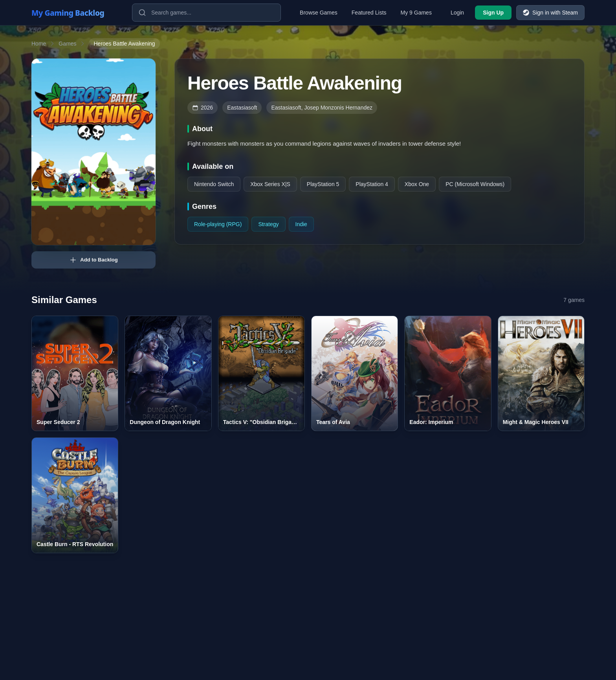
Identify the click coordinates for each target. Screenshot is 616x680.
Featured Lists (369, 13)
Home (39, 44)
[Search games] (206, 13)
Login (457, 13)
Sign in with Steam (550, 13)
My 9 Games (416, 13)
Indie (301, 224)
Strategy (268, 224)
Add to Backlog (93, 260)
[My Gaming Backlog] (75, 13)
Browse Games (319, 13)
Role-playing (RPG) (218, 224)
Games (67, 44)
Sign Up (493, 13)
